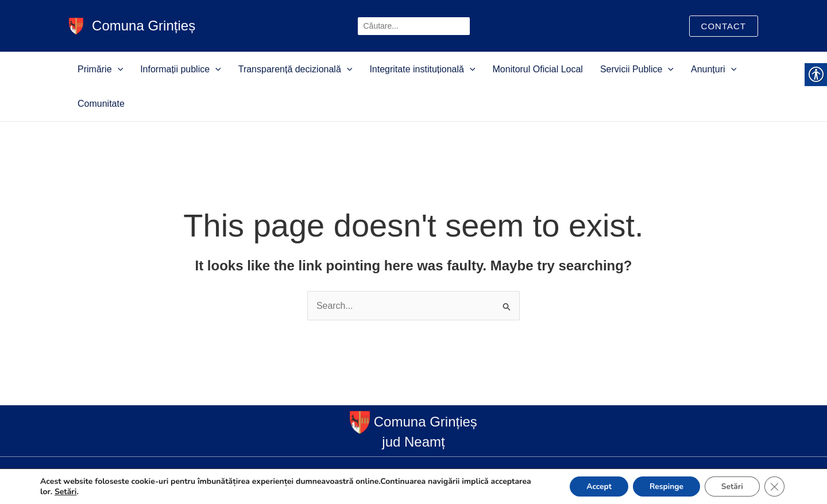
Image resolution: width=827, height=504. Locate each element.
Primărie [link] (115, 69)
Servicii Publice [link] (594, 69)
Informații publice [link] (184, 69)
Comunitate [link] (712, 69)
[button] (132, 69)
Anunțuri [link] (659, 69)
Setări (66, 491)
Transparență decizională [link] (287, 69)
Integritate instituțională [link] (403, 69)
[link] (76, 25)
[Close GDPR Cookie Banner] (774, 486)
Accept (595, 486)
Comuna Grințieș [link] (144, 26)
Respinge (663, 486)
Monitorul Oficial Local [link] (506, 69)
